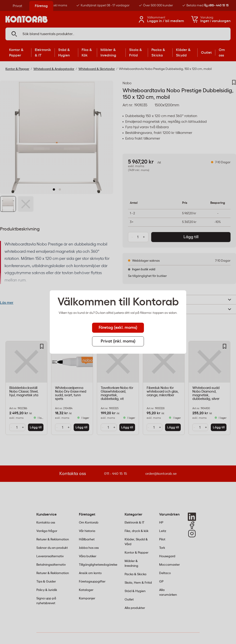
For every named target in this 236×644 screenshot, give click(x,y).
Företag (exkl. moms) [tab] (118, 328)
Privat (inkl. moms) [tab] (118, 341)
